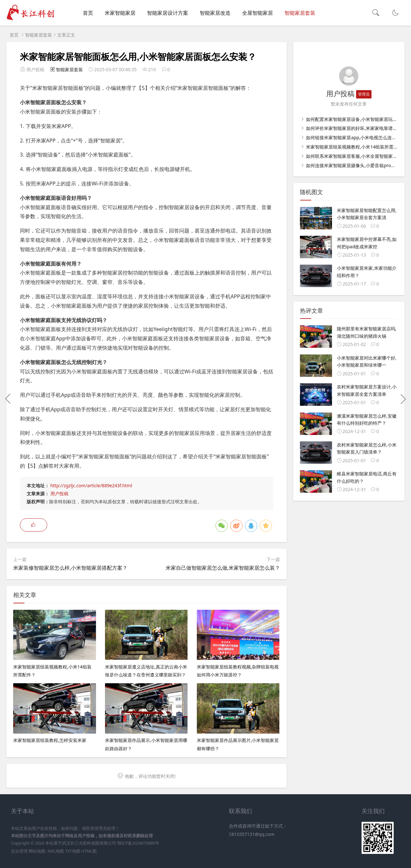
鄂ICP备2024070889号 (138, 843)
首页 (88, 13)
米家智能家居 (120, 13)
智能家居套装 (300, 13)
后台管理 (19, 851)
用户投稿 (59, 494)
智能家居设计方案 (168, 13)
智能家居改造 (215, 13)
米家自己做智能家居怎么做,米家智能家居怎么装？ (223, 568)
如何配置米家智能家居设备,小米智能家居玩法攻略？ (358, 119)
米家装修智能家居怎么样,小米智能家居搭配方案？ (70, 568)
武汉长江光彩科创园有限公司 (89, 843)
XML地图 (56, 851)
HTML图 (89, 851)
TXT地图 (73, 851)
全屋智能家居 (258, 13)
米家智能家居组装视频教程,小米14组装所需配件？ (356, 147)
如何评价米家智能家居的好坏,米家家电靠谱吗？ (353, 128)
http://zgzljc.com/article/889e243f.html (91, 485)
